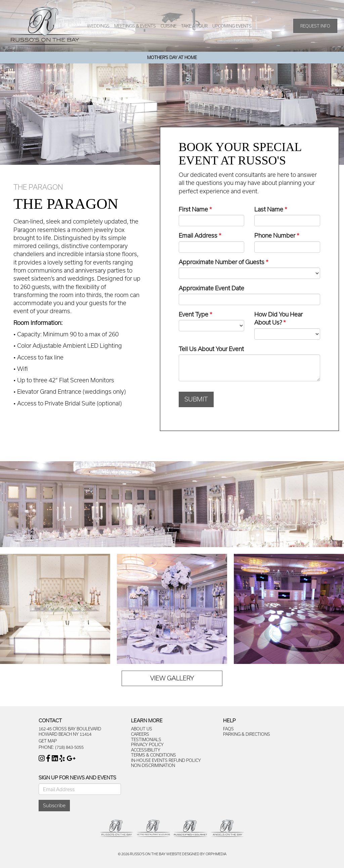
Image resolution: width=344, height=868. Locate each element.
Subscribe (54, 805)
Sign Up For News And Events (77, 778)
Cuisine (168, 26)
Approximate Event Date (211, 288)
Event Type (193, 314)
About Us (142, 729)
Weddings (98, 26)
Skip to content (24, 4)
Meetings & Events (135, 26)
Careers (140, 734)
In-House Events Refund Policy (166, 760)
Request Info (315, 26)
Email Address (198, 235)
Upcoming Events (232, 26)
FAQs (228, 729)
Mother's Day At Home (172, 57)
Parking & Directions (247, 734)
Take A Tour (194, 26)
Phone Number (275, 235)
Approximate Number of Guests (222, 262)
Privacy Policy (147, 744)
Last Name (269, 209)
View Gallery (172, 678)
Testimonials (146, 739)
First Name (193, 209)
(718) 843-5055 (69, 747)
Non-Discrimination (153, 765)
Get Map (48, 741)
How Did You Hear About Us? (278, 318)
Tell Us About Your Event (211, 349)
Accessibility (146, 750)
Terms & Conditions (154, 755)
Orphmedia (216, 854)
